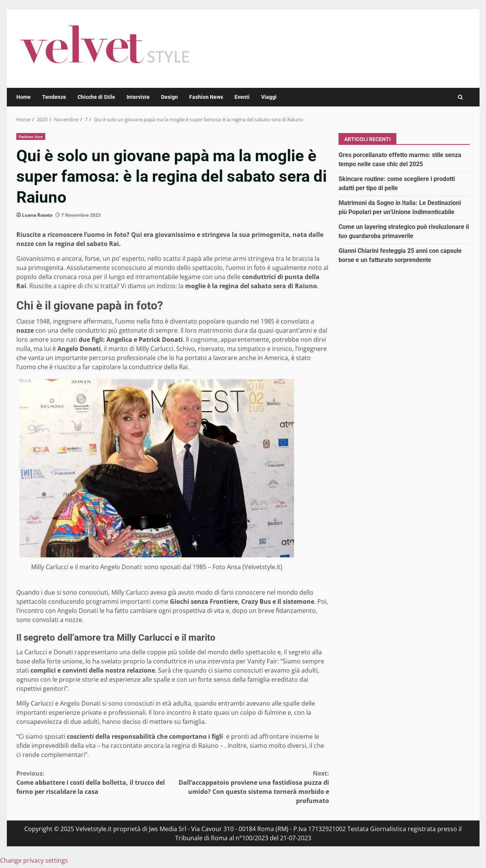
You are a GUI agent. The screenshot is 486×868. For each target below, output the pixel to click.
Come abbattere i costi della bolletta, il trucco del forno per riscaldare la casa (95, 782)
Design (169, 97)
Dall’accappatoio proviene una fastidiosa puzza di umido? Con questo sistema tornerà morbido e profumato (251, 787)
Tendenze (54, 97)
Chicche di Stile (96, 97)
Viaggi (269, 97)
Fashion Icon (31, 136)
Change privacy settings (34, 860)
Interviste (138, 97)
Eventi (242, 97)
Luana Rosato (37, 215)
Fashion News (206, 97)
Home (24, 97)
